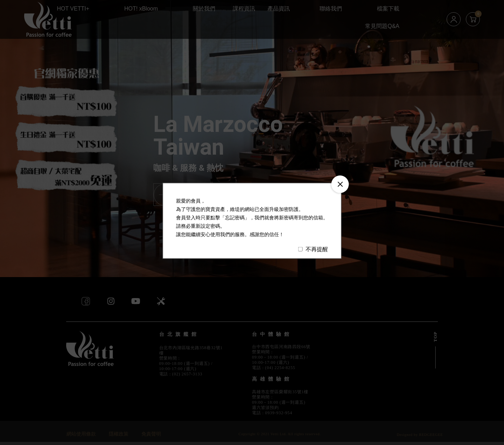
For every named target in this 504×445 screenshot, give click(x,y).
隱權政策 (119, 434)
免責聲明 (151, 434)
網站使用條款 (81, 434)
